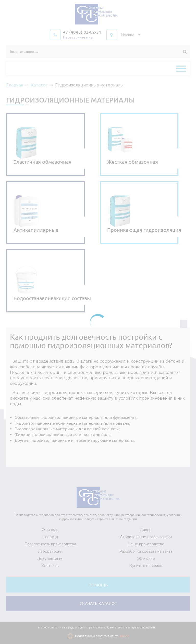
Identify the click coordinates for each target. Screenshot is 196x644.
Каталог (39, 85)
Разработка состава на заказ (146, 552)
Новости (50, 537)
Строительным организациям (146, 537)
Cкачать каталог (98, 603)
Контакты (50, 566)
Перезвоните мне (78, 37)
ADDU (124, 636)
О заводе (50, 530)
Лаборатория (50, 552)
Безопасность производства (50, 544)
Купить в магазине (146, 566)
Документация (50, 559)
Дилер (146, 530)
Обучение (146, 559)
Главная (15, 85)
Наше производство (146, 544)
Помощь (98, 585)
